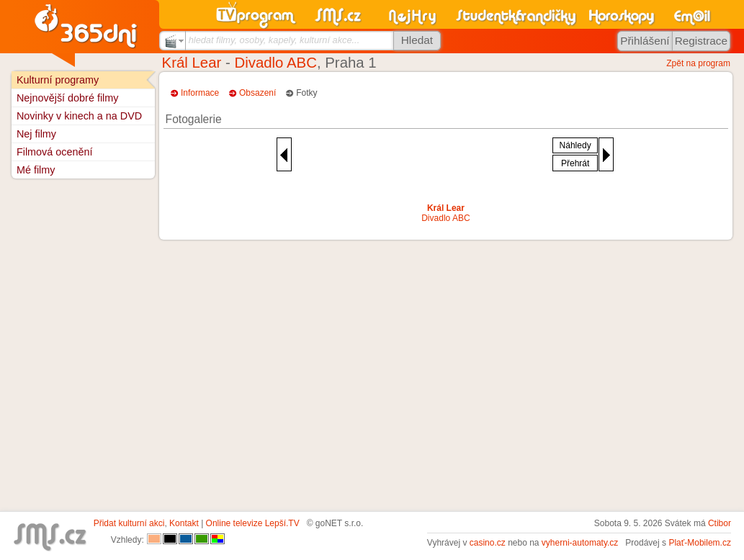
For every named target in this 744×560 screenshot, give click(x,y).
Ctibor (720, 523)
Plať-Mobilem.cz (700, 543)
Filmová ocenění (55, 152)
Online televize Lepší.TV (253, 523)
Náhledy (575, 145)
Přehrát (575, 163)
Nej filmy (36, 134)
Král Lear (192, 63)
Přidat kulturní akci (129, 523)
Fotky (306, 93)
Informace (200, 93)
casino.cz (488, 543)
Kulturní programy (58, 80)
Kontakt (184, 523)
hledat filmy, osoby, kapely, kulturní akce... (274, 40)
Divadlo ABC (275, 63)
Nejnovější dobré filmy (68, 98)
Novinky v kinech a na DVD (79, 116)
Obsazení (257, 93)
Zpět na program (698, 63)
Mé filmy (36, 170)
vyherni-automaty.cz (580, 543)
